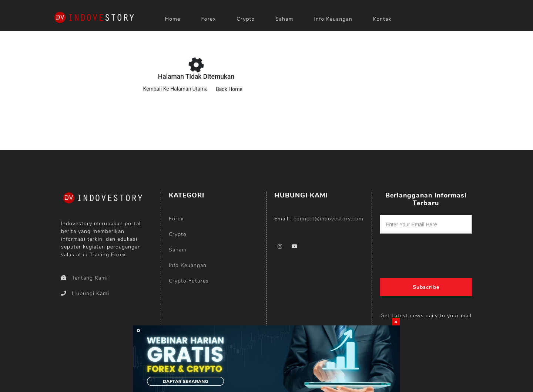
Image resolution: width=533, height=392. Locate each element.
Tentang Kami (84, 278)
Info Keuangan (333, 19)
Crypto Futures (189, 281)
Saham (284, 19)
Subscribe (426, 287)
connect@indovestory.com (328, 219)
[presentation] (426, 253)
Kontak (382, 19)
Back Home (229, 89)
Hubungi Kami (85, 293)
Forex (176, 219)
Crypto (178, 234)
